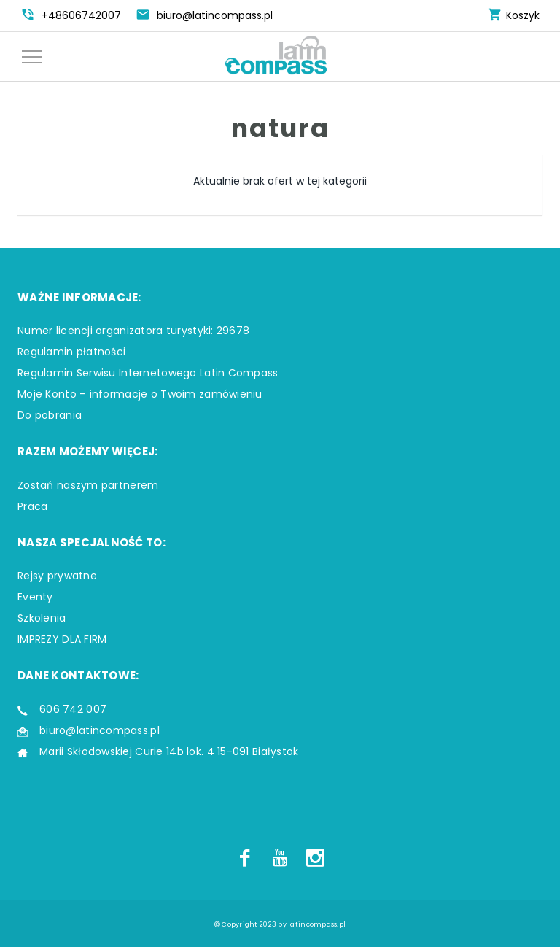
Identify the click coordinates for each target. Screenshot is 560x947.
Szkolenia (42, 618)
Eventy (35, 597)
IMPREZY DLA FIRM (62, 639)
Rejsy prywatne (57, 576)
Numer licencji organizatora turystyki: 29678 (133, 331)
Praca (32, 506)
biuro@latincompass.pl (100, 730)
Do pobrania (50, 415)
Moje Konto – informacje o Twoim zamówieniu (140, 394)
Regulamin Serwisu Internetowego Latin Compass (148, 373)
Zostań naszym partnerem (88, 485)
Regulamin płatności (71, 352)
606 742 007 (73, 709)
